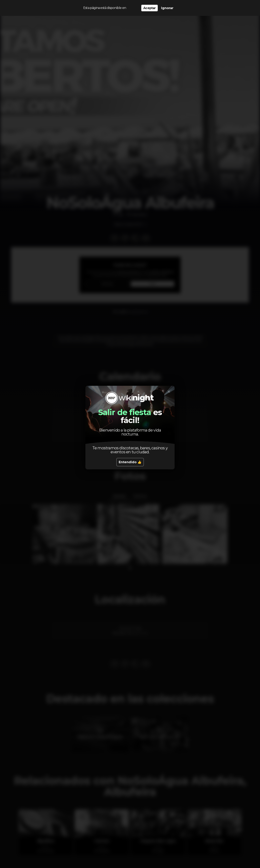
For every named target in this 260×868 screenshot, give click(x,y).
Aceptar (149, 8)
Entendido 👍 (130, 462)
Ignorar (167, 8)
